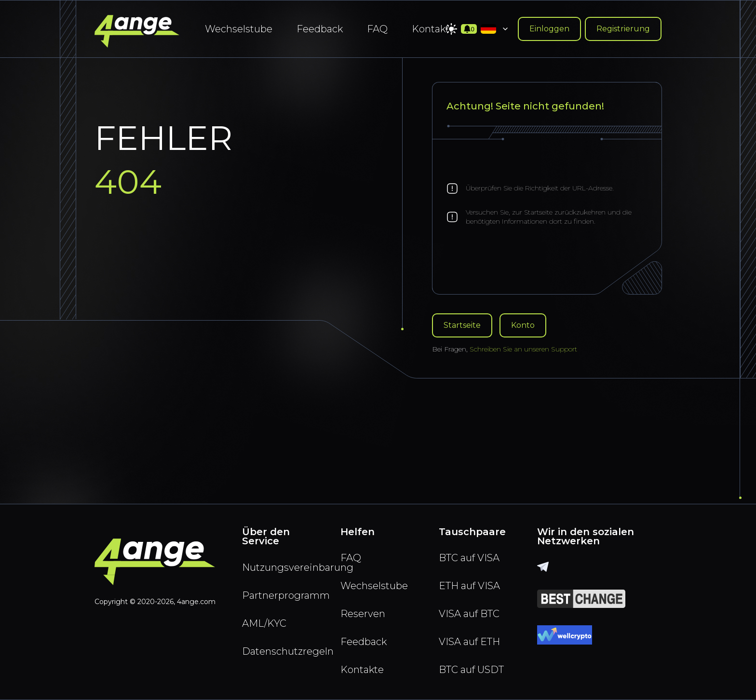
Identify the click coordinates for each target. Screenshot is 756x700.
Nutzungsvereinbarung (280, 567)
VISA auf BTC (469, 614)
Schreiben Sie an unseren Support (523, 349)
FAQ (377, 29)
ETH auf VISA (469, 586)
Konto (523, 325)
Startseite (462, 325)
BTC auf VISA (469, 558)
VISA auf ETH (469, 642)
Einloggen (549, 29)
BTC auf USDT (471, 670)
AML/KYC (264, 623)
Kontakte (433, 29)
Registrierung (623, 29)
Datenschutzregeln (280, 651)
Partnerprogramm (280, 595)
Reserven (363, 614)
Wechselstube (239, 29)
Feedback (320, 29)
